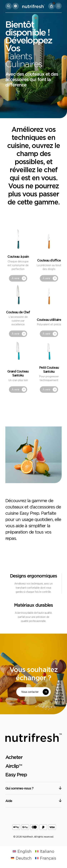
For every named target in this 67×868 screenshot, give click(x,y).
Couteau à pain (18, 256)
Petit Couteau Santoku (49, 369)
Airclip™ (14, 766)
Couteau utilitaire (49, 320)
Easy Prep (16, 775)
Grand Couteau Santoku (18, 373)
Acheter (14, 757)
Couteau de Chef (18, 312)
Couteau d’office (49, 260)
